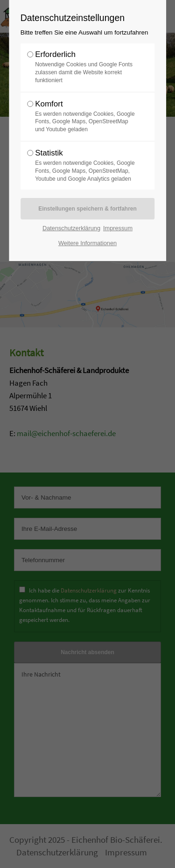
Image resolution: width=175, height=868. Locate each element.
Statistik (85, 166)
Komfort (85, 116)
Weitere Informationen (87, 243)
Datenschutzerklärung (71, 228)
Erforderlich (85, 67)
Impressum (118, 228)
